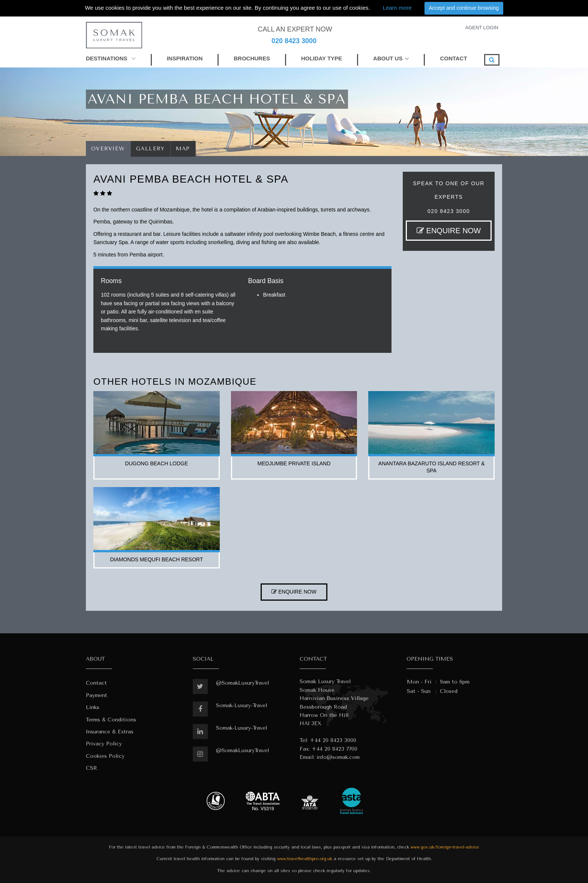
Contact (96, 683)
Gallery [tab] (151, 149)
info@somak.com (338, 757)
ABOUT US (388, 58)
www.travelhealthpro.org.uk (305, 859)
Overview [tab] (108, 149)
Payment (97, 695)
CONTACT (453, 58)
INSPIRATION (185, 58)
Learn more (397, 8)
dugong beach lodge (156, 463)
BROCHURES (252, 58)
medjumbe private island (294, 463)
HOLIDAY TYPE (322, 58)
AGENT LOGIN (482, 28)
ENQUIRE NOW (449, 231)
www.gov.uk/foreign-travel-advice (445, 847)
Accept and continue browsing (464, 8)
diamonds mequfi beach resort (156, 559)
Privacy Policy (104, 744)
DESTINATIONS (111, 58)
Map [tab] (183, 149)
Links (93, 707)
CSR (91, 768)
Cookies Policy (105, 756)
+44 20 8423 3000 (333, 740)
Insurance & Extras (110, 732)
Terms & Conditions (111, 720)
